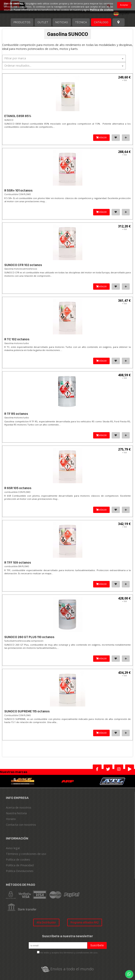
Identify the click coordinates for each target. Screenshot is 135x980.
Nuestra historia (16, 813)
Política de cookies (18, 859)
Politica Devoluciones (20, 871)
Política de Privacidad (20, 865)
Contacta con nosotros (21, 825)
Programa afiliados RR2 (85, 922)
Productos (22, 22)
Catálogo (101, 22)
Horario (11, 819)
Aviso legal (13, 848)
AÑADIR (101, 138)
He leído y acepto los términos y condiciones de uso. (69, 953)
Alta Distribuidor (46, 922)
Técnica (81, 22)
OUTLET (43, 22)
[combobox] (64, 58)
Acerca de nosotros (19, 807)
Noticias (62, 22)
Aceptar (124, 5)
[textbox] (64, 58)
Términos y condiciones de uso (26, 854)
